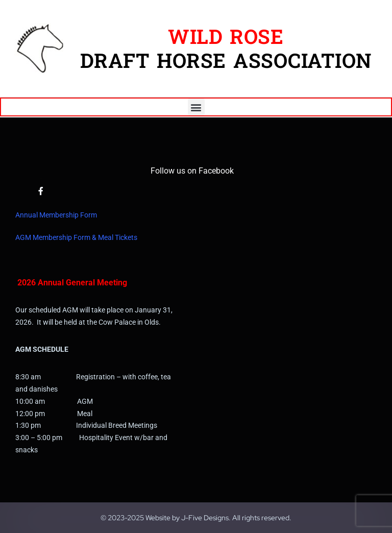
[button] (196, 107)
